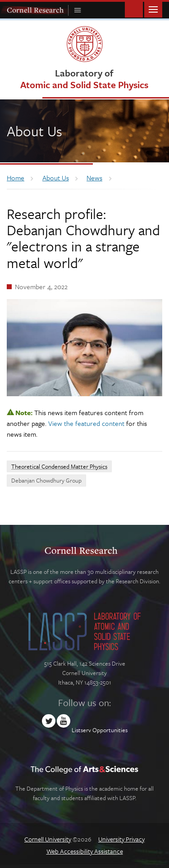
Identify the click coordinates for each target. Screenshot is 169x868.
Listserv (81, 730)
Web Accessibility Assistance (85, 851)
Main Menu (153, 9)
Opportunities (110, 730)
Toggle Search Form (134, 9)
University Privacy (121, 839)
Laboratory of (84, 78)
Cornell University (48, 839)
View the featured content (86, 423)
